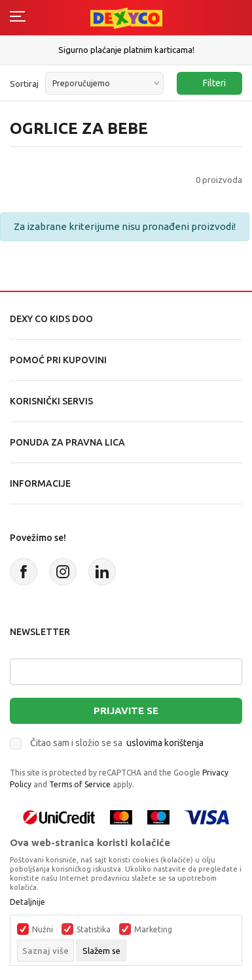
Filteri (208, 83)
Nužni (43, 930)
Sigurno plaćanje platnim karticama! (126, 50)
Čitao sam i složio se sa (117, 743)
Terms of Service (80, 784)
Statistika (94, 930)
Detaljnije (27, 902)
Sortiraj (24, 84)
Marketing (153, 930)
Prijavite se (126, 710)
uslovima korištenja (165, 743)
